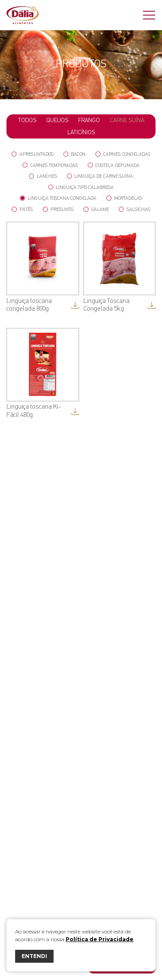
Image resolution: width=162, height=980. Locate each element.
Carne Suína (127, 120)
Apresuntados (33, 154)
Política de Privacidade (100, 939)
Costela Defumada (114, 165)
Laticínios (81, 132)
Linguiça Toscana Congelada (58, 198)
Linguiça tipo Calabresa (81, 187)
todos (27, 120)
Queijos (57, 120)
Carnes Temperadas (50, 165)
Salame (96, 210)
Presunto (58, 210)
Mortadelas (124, 198)
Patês (22, 210)
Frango (89, 120)
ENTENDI (34, 956)
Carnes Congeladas (123, 154)
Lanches (43, 176)
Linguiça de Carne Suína (100, 176)
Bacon (75, 154)
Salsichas (135, 210)
